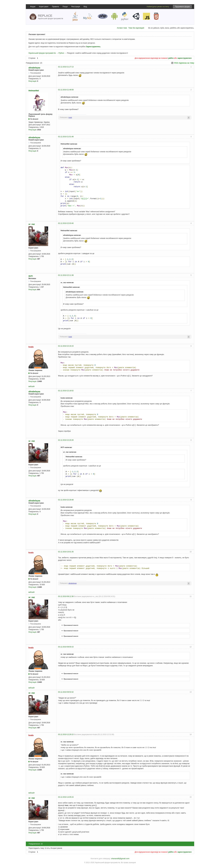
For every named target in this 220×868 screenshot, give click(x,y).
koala (70, 117)
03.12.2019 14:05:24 (66, 797)
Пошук (65, 7)
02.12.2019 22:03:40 (66, 223)
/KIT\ (31, 276)
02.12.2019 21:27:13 (66, 67)
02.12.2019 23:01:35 (66, 552)
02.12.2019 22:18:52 (66, 391)
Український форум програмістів (42, 53)
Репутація (32, 81)
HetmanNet (34, 91)
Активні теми (122, 28)
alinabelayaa (34, 68)
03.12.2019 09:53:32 (66, 692)
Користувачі (44, 7)
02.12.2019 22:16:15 (66, 346)
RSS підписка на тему (184, 63)
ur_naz (32, 224)
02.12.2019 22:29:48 (66, 500)
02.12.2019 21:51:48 (66, 137)
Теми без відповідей (136, 28)
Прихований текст (69, 625)
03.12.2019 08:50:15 (66, 647)
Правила (55, 7)
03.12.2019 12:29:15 (66, 734)
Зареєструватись (93, 47)
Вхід (85, 7)
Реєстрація (76, 7)
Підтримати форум (182, 7)
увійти (171, 58)
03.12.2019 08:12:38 (66, 596)
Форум (33, 7)
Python (61, 53)
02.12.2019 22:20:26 (66, 440)
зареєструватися (185, 58)
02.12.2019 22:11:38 (66, 275)
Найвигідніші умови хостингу (158, 7)
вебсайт (32, 386)
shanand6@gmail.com (120, 859)
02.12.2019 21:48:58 (66, 90)
